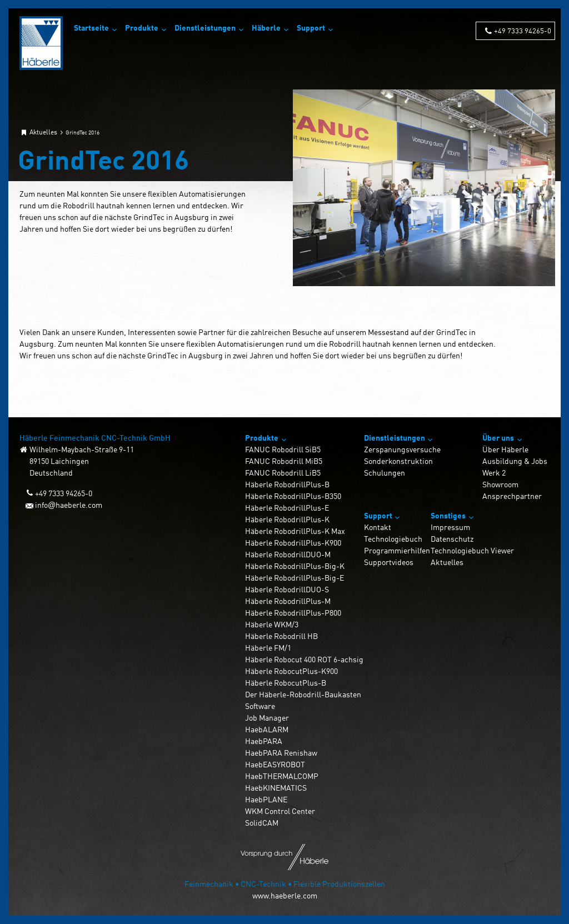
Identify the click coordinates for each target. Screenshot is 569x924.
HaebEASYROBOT (275, 764)
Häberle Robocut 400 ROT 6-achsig (304, 659)
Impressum (450, 527)
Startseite (91, 28)
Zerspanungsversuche (402, 449)
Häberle (266, 28)
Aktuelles (447, 562)
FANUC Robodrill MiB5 (284, 461)
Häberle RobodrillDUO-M (288, 554)
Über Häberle (505, 449)
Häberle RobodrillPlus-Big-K (295, 566)
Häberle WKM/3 (272, 624)
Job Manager (267, 718)
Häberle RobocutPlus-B (286, 683)
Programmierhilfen (397, 550)
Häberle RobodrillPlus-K (287, 519)
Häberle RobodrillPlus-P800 (293, 613)
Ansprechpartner (512, 496)
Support (311, 28)
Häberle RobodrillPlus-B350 (293, 496)
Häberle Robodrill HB (281, 636)
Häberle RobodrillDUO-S (287, 589)
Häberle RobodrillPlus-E (287, 508)
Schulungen (385, 473)
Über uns (498, 438)
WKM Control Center (280, 811)
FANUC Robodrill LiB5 (283, 473)
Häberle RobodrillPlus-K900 (293, 543)
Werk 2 (494, 473)
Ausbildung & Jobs (515, 461)
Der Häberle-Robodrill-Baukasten (303, 694)
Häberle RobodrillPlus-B (287, 484)
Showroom (500, 484)
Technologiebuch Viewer (472, 550)
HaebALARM (267, 729)
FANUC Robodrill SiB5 (283, 449)
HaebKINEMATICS (276, 788)
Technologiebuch (393, 539)
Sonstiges (448, 515)
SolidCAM (262, 823)
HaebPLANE (266, 799)
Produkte (142, 28)
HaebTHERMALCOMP (282, 776)
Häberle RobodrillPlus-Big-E (295, 578)
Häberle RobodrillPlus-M (288, 601)
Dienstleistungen (205, 28)
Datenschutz (452, 539)
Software (260, 706)
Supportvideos (389, 562)
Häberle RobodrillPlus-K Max (295, 531)
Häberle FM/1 (268, 648)
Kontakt (378, 527)
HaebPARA (264, 741)
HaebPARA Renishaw (281, 753)
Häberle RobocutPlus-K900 (291, 671)
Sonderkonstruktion (398, 461)
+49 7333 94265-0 (523, 30)
